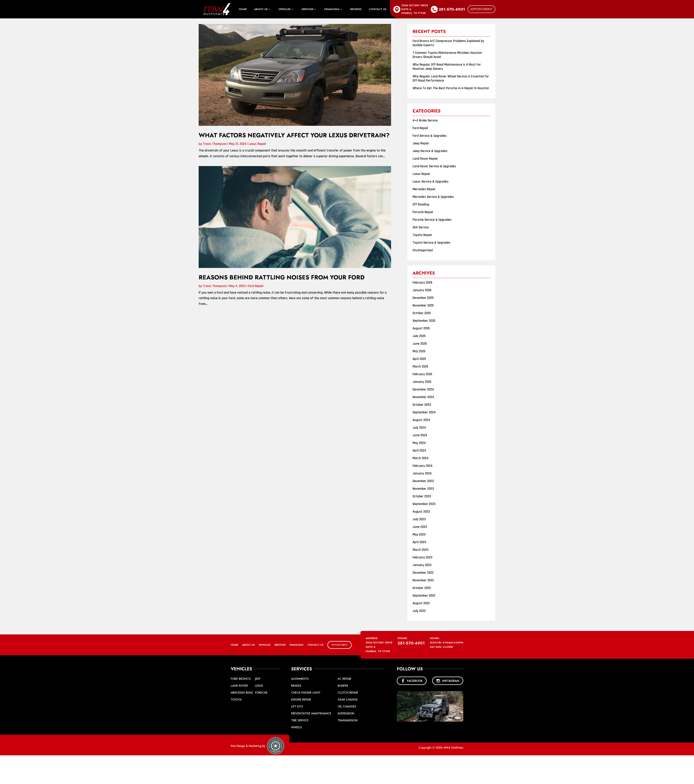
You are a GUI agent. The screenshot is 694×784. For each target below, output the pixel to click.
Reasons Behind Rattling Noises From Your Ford (282, 277)
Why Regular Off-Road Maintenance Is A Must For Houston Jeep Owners (447, 67)
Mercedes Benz (242, 693)
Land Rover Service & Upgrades (434, 166)
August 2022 (421, 603)
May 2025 (419, 351)
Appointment (481, 9)
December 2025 (423, 298)
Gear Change (348, 700)
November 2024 (423, 397)
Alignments (300, 679)
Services (308, 10)
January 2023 (422, 565)
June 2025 (420, 344)
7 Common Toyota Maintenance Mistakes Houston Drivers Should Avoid (447, 55)
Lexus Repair (257, 144)
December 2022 (423, 573)
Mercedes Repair (424, 189)
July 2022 (419, 611)
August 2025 (421, 328)
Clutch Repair (348, 693)
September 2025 (424, 321)
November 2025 (423, 305)
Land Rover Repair (425, 159)
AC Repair (344, 679)
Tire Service (300, 720)
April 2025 (419, 359)
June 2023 (420, 527)
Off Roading (421, 205)
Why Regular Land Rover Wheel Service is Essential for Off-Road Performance (451, 79)
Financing (332, 10)
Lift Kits (297, 707)
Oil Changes (347, 707)
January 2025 (422, 382)
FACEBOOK (412, 681)
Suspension (346, 713)
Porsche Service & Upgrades (432, 220)
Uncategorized (423, 250)
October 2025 (422, 313)
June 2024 (420, 435)
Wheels (297, 727)
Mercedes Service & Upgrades (433, 197)
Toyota (236, 700)
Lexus (259, 686)
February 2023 (422, 557)
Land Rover (239, 686)
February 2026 (422, 283)
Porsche (261, 693)
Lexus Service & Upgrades (431, 182)
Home (243, 10)
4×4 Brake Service (425, 121)
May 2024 (419, 443)
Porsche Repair (423, 212)
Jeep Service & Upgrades (430, 151)
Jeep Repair (421, 143)
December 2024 (423, 389)
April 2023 (419, 542)
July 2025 (419, 336)
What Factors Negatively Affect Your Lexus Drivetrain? (294, 135)
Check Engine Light (306, 693)
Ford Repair (256, 286)
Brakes (296, 686)
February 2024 (423, 466)
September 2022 (424, 596)
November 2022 (423, 580)
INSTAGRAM (448, 681)
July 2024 (419, 428)
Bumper (343, 686)
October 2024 (422, 405)
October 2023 (422, 496)
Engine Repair (301, 700)
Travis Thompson (215, 144)
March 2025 (420, 367)
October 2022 (422, 588)
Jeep (258, 679)
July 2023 (419, 519)
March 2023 (420, 550)
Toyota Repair (422, 235)
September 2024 (424, 412)
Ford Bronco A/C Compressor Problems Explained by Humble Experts (448, 43)
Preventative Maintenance (311, 713)
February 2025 (422, 374)
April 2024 (419, 451)
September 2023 (424, 504)
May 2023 (419, 535)
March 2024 (421, 458)
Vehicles (285, 10)
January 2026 (422, 290)
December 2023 (423, 481)
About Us (261, 10)
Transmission (348, 720)
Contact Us (378, 10)
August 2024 (421, 420)
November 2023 (423, 489)
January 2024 (422, 473)
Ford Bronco (241, 679)
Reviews (356, 10)
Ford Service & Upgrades (430, 136)
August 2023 (421, 512)
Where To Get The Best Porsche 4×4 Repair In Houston (451, 88)
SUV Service (421, 227)
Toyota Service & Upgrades (431, 243)
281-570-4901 (452, 9)
